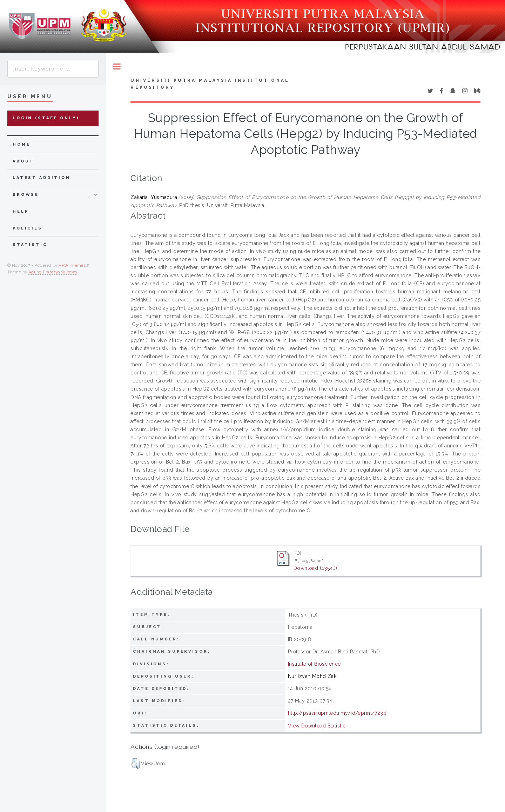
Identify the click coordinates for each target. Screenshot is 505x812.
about (23, 161)
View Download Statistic (317, 726)
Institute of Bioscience (314, 664)
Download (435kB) (315, 568)
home (21, 144)
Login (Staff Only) (46, 118)
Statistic (30, 245)
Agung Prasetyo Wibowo (53, 272)
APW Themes (72, 265)
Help (21, 211)
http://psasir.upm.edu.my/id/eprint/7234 (337, 713)
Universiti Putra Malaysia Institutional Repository (210, 84)
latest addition (42, 178)
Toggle (117, 66)
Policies (28, 228)
